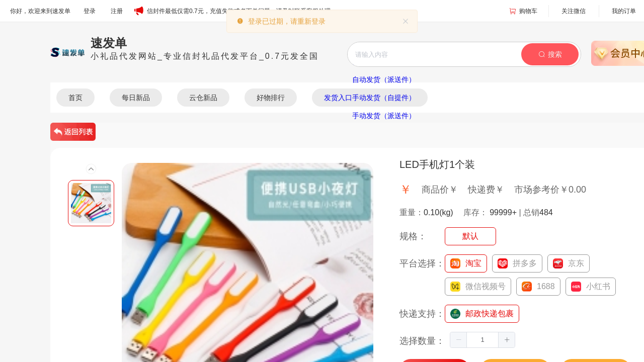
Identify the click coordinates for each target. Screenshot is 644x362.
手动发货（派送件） (384, 116)
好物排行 (271, 98)
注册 (117, 11)
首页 (75, 98)
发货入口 (338, 98)
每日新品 (136, 98)
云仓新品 (203, 98)
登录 (90, 11)
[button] (459, 340)
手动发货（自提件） (384, 98)
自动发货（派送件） (384, 79)
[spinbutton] (482, 340)
